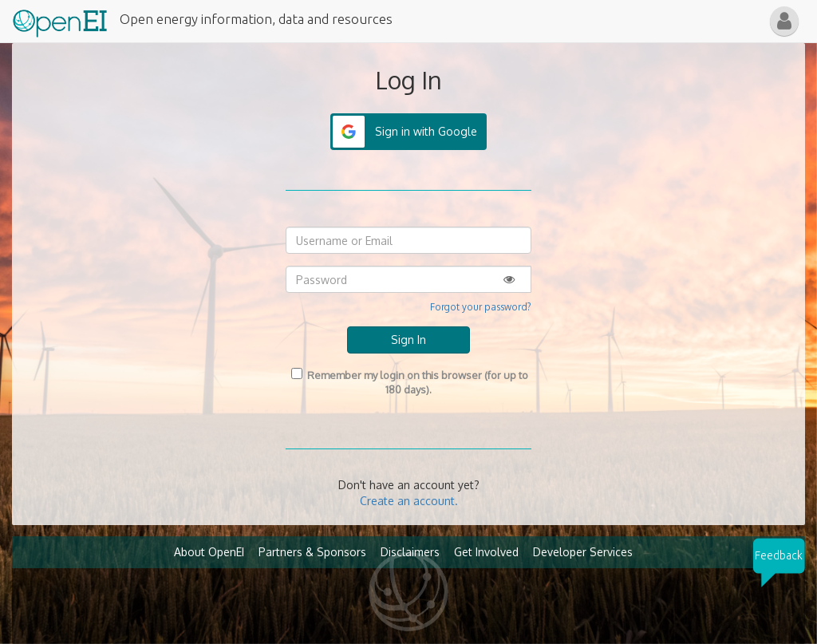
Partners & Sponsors (312, 552)
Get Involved (486, 552)
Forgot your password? (481, 307)
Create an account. (409, 501)
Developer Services (583, 552)
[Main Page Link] (60, 20)
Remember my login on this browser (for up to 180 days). (408, 382)
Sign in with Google (426, 131)
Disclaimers (410, 552)
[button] (784, 21)
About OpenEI (209, 552)
